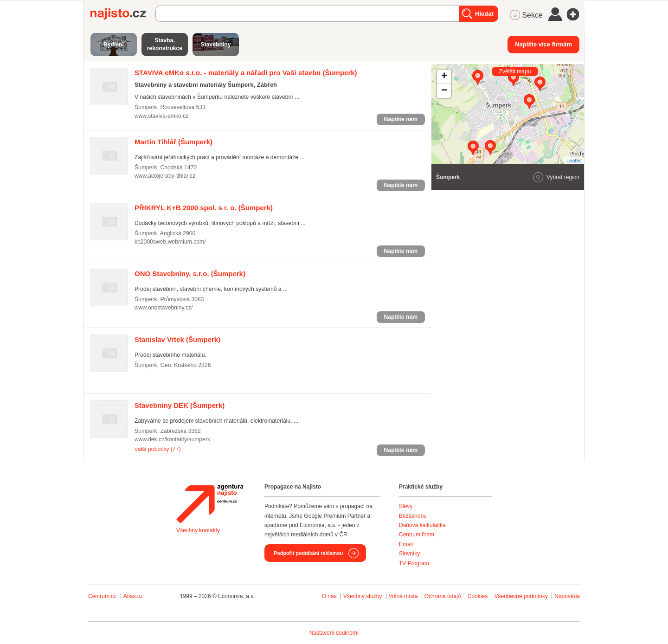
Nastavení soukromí (334, 633)
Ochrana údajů (443, 596)
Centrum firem (417, 535)
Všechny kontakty (198, 530)
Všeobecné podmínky (521, 596)
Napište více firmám (543, 44)
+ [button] (444, 77)
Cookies (478, 596)
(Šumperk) (246, 73)
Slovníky (409, 554)
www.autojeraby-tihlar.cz (165, 176)
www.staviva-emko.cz (161, 116)
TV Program (414, 563)
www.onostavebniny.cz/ (164, 308)
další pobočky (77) (157, 449)
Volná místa (403, 596)
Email (406, 544)
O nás (329, 596)
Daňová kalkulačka (422, 525)
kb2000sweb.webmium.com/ (170, 242)
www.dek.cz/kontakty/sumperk (172, 439)
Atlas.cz (133, 596)
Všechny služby (363, 596)
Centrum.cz (102, 596)
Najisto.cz (123, 14)
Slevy (406, 506)
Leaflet (574, 161)
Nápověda (567, 596)
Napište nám (401, 119)
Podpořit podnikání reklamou (308, 553)
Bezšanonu (413, 516)
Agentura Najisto (210, 504)
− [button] (444, 91)
